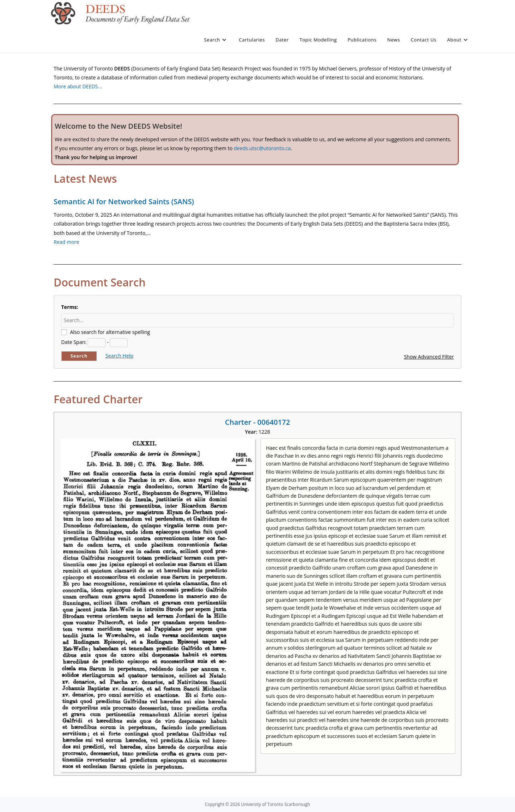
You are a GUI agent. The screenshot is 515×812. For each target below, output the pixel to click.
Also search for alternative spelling (110, 332)
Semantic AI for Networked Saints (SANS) (124, 201)
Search (79, 356)
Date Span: (74, 342)
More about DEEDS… (78, 86)
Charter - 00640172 (257, 422)
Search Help (119, 356)
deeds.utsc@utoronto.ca (262, 148)
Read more (66, 242)
